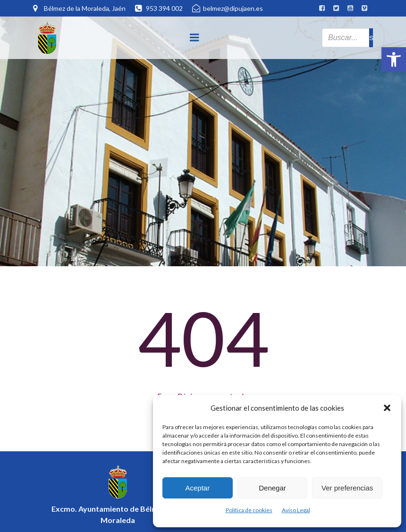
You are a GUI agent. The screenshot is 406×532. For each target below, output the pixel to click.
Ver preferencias (347, 488)
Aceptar (197, 488)
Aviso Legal (296, 510)
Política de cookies (249, 510)
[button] (394, 59)
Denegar (272, 488)
